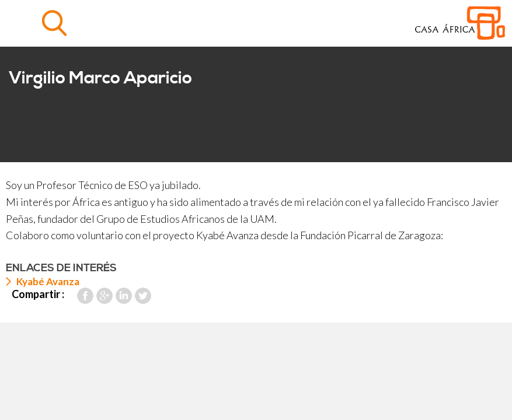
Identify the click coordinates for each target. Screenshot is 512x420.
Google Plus (105, 296)
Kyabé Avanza (48, 281)
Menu (23, 23)
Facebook (85, 296)
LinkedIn (124, 296)
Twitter (143, 296)
